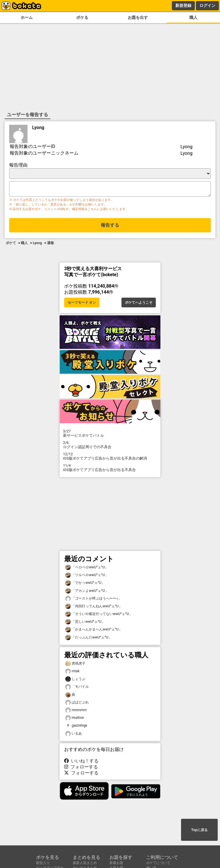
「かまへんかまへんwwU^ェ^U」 (94, 631)
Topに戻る (199, 830)
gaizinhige (76, 727)
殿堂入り (43, 863)
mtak (72, 672)
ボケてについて (158, 863)
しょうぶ (75, 680)
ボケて (11, 245)
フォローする (81, 768)
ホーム (27, 18)
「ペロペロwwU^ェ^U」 (87, 569)
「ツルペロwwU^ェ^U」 (87, 576)
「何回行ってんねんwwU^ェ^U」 (94, 607)
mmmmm (76, 711)
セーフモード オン (82, 304)
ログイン (207, 5)
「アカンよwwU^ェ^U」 (87, 592)
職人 (193, 18)
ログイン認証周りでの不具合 (110, 446)
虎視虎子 (75, 665)
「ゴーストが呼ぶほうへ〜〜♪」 (93, 600)
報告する (110, 227)
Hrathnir (75, 719)
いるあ (74, 735)
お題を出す (138, 18)
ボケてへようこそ (139, 304)
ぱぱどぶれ (77, 704)
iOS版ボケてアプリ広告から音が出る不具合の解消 (110, 457)
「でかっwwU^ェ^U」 (85, 584)
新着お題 (116, 863)
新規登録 (183, 5)
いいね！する (81, 762)
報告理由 (18, 164)
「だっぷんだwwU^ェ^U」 (89, 639)
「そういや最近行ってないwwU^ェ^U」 (99, 615)
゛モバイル (77, 688)
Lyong (38, 127)
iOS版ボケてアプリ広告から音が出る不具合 (110, 469)
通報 (50, 245)
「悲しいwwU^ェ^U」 (85, 623)
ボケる (82, 18)
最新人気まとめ (85, 863)
